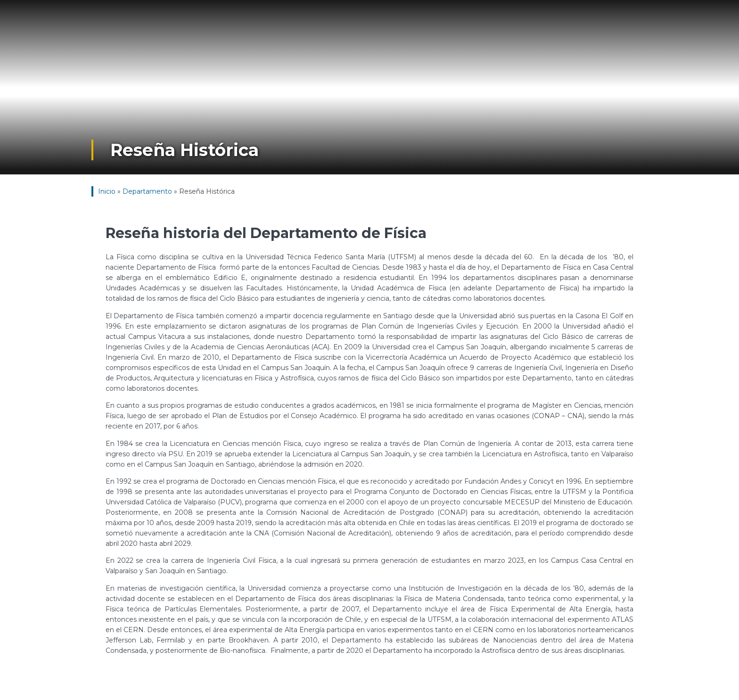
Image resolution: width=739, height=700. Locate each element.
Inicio (107, 191)
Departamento (147, 191)
